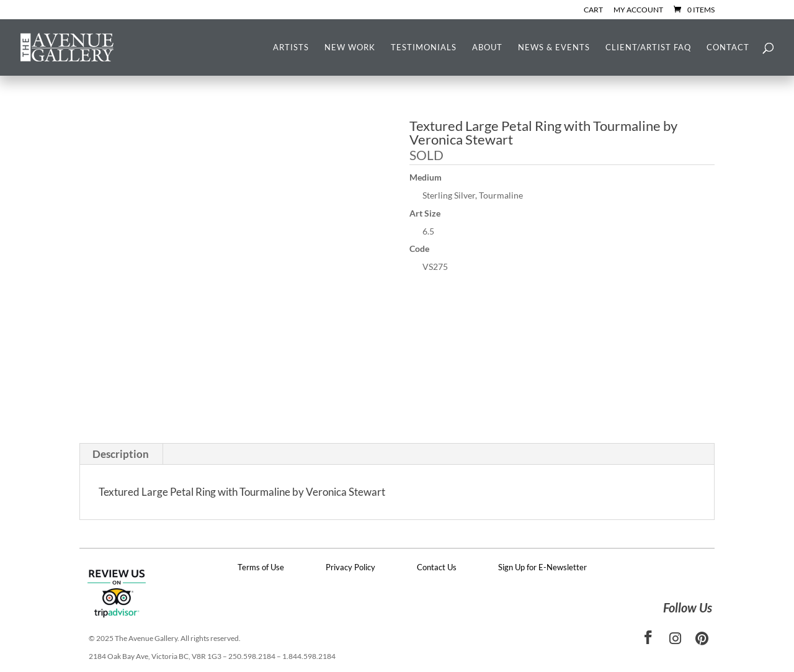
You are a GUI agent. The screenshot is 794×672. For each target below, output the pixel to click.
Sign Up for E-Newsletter (542, 567)
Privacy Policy (350, 567)
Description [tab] (121, 454)
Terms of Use (261, 567)
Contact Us (437, 567)
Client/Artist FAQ (648, 47)
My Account (638, 10)
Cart (593, 10)
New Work (350, 47)
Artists (291, 47)
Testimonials (424, 47)
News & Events (554, 47)
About (487, 47)
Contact (728, 47)
